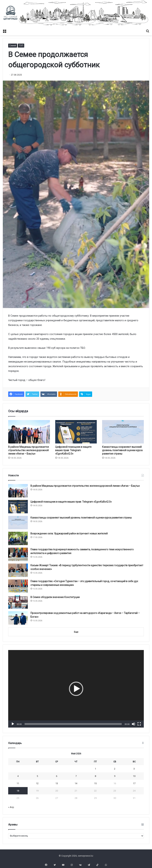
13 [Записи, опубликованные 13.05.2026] (57, 783)
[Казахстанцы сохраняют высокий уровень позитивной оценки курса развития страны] (123, 432)
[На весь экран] (139, 724)
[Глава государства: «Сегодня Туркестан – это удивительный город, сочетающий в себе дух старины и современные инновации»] (18, 586)
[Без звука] (133, 724)
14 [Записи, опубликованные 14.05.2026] (76, 783)
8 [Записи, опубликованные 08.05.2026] (95, 776)
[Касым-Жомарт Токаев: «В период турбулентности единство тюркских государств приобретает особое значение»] (18, 570)
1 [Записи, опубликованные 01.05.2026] (95, 769)
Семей (13, 46)
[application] (76, 689)
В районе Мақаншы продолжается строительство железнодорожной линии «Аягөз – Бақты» (29, 450)
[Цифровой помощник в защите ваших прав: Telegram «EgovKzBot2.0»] (76, 432)
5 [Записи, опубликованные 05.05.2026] (37, 776)
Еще (76, 632)
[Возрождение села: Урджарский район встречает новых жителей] (18, 538)
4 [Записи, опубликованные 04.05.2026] (18, 776)
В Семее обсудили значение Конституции (55, 597)
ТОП (21, 46)
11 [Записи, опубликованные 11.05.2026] (18, 783)
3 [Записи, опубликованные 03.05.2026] (134, 769)
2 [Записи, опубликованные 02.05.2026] (115, 769)
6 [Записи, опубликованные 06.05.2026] (57, 776)
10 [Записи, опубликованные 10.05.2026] (134, 776)
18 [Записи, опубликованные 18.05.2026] (18, 791)
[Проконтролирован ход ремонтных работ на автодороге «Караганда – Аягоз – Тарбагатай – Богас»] (18, 618)
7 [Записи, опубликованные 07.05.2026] (76, 776)
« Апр (11, 807)
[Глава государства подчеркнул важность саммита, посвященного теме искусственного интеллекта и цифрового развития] (18, 554)
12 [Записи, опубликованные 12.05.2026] (37, 783)
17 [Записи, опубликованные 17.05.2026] (134, 783)
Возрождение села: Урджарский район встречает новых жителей (69, 534)
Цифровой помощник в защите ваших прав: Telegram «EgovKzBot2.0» (73, 450)
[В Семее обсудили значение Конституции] (18, 602)
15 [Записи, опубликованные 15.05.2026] (95, 783)
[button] (76, 689)
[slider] (73, 724)
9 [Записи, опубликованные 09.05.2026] (115, 776)
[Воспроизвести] (13, 724)
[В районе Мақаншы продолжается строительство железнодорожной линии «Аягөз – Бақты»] (29, 432)
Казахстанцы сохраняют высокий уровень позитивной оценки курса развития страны (122, 450)
